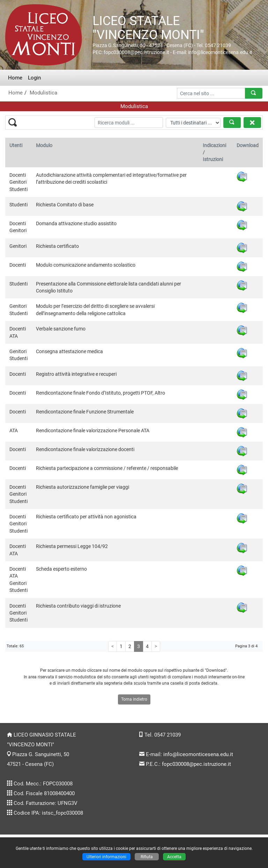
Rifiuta (147, 857)
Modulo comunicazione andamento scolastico (86, 265)
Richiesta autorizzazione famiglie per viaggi (83, 487)
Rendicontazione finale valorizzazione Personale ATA (93, 431)
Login (34, 78)
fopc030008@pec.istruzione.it (196, 764)
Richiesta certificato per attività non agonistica (86, 517)
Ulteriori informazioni (106, 857)
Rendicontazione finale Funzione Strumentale (85, 412)
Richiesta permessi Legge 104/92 (72, 546)
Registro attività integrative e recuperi (76, 374)
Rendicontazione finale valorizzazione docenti (85, 449)
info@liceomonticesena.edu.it (198, 754)
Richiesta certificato (57, 246)
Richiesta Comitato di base (65, 205)
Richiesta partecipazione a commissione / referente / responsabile (107, 468)
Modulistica (43, 93)
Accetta (174, 857)
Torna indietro (134, 699)
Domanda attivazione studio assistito (76, 223)
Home (15, 78)
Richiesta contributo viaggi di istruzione (78, 606)
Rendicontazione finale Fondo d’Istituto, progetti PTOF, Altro (100, 393)
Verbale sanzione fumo (61, 329)
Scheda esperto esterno (61, 569)
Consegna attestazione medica (69, 351)
